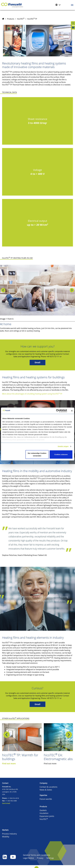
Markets (5, 830)
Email (37, 362)
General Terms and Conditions (36, 855)
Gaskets (43, 810)
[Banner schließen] (72, 411)
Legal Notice (28, 858)
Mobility (6, 837)
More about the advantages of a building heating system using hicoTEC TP (32, 394)
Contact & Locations (49, 787)
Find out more (9, 764)
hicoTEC (21, 19)
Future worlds (46, 799)
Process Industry (9, 834)
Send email (6, 803)
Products (11, 19)
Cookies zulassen (61, 454)
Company (43, 783)
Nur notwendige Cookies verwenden (37, 454)
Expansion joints (47, 816)
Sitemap (50, 858)
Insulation (44, 813)
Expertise (43, 795)
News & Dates (46, 790)
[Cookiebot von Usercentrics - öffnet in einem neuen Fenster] (59, 411)
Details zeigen (63, 446)
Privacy (40, 858)
